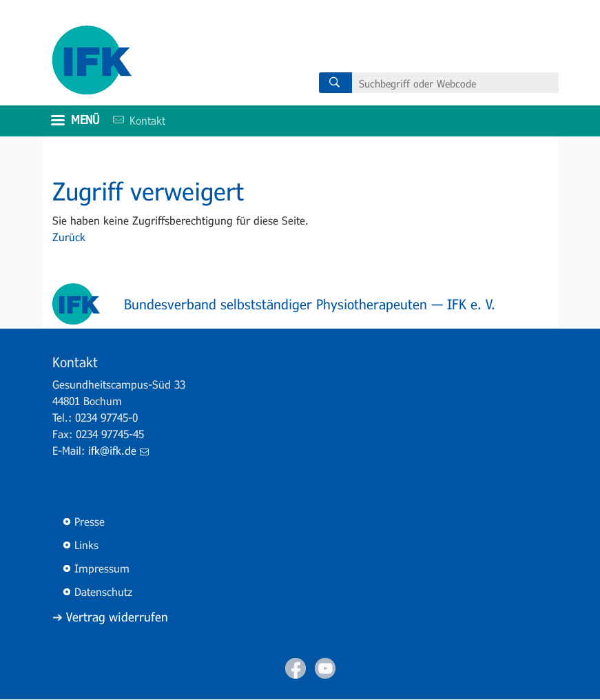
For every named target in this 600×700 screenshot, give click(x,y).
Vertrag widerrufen (117, 617)
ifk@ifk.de (118, 450)
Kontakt (134, 120)
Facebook (296, 668)
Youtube (325, 668)
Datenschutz (103, 591)
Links (86, 545)
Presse (90, 521)
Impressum (102, 568)
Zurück (69, 237)
